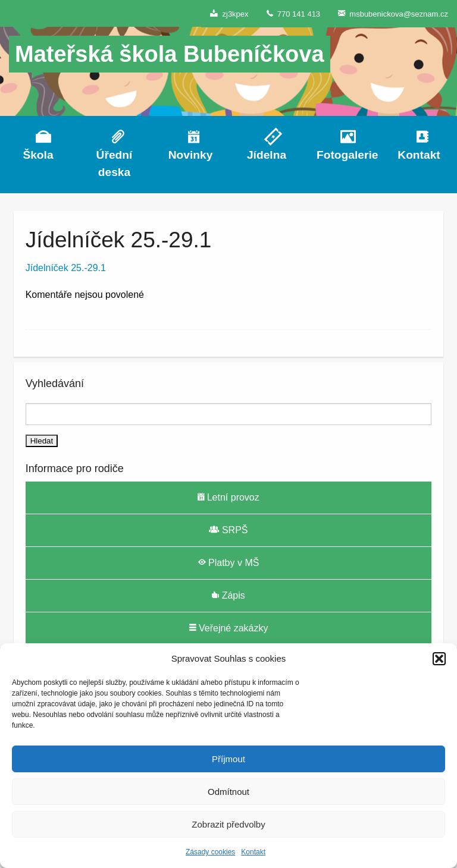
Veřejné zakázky (229, 628)
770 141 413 (294, 13)
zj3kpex (229, 13)
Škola (38, 155)
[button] (439, 659)
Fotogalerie (343, 155)
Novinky (191, 155)
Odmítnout (228, 792)
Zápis (228, 595)
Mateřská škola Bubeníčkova (170, 54)
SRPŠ (228, 530)
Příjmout (228, 759)
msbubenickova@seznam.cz (393, 13)
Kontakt (253, 852)
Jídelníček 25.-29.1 (66, 268)
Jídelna (267, 155)
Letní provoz (228, 497)
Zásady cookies (210, 852)
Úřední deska (115, 163)
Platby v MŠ (229, 562)
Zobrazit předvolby (228, 824)
